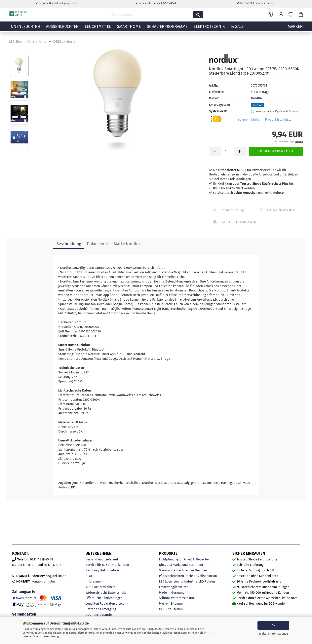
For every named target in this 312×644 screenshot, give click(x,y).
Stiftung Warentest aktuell (178, 598)
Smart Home (129, 29)
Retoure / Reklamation (102, 570)
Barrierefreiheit (104, 587)
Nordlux (257, 98)
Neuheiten (175, 609)
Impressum (94, 581)
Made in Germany (172, 593)
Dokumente (97, 244)
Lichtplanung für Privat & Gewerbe (184, 559)
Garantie (106, 615)
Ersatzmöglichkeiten (174, 587)
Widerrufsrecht (96, 593)
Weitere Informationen (273, 634)
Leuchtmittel (98, 29)
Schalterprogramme (167, 29)
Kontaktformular (43, 581)
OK (273, 625)
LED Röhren (207, 581)
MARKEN (295, 29)
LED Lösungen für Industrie (178, 581)
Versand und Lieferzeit (102, 559)
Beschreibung (69, 244)
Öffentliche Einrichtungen (104, 598)
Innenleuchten (25, 29)
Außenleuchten (62, 29)
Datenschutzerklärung (46, 636)
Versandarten (24, 614)
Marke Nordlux (127, 244)
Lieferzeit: (216, 92)
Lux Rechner (198, 570)
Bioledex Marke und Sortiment (181, 565)
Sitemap (177, 604)
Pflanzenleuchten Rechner (178, 576)
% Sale (237, 29)
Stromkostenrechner (174, 570)
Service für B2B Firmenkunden (107, 565)
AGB (88, 587)
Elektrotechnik (209, 29)
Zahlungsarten (25, 592)
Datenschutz (117, 593)
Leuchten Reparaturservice (105, 604)
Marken (164, 604)
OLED (163, 609)
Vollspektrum (207, 576)
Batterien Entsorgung (101, 609)
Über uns (92, 615)
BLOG (89, 576)
